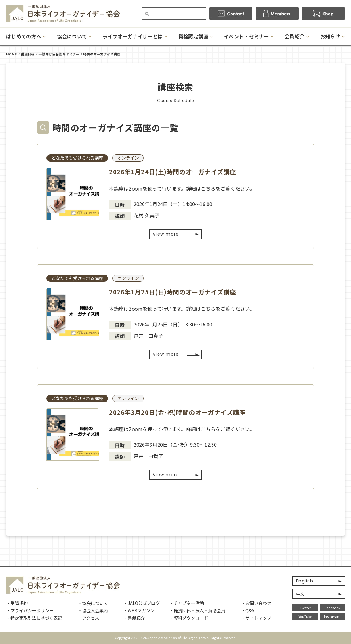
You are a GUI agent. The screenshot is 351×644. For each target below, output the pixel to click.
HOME (12, 54)
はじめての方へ (24, 36)
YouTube (305, 616)
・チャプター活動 (187, 603)
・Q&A (248, 610)
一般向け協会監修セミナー (59, 54)
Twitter (305, 608)
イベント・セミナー (246, 36)
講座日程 (28, 54)
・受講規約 (17, 603)
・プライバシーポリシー (30, 610)
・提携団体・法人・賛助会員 (197, 610)
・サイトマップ (256, 618)
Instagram (332, 616)
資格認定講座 (193, 36)
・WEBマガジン (139, 610)
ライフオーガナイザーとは (133, 36)
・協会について (93, 603)
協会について (72, 36)
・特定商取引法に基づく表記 (34, 618)
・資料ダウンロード (189, 618)
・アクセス (89, 618)
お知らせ (330, 36)
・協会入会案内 (93, 610)
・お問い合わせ (256, 603)
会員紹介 (295, 36)
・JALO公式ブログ (142, 603)
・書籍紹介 (134, 618)
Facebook (332, 608)
